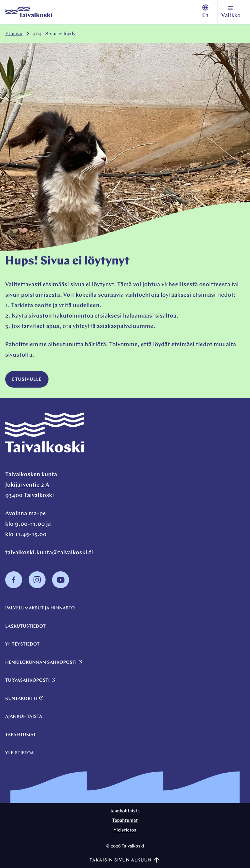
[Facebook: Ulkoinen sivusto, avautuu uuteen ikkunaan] (14, 587)
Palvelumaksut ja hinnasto (40, 608)
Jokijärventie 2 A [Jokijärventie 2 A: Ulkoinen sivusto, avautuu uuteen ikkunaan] (27, 485)
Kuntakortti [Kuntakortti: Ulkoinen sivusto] (24, 698)
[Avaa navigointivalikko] (231, 12)
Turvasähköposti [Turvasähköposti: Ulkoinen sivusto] (30, 681)
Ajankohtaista (24, 717)
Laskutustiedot (25, 626)
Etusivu (14, 34)
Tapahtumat (21, 735)
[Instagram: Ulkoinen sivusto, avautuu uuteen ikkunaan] (37, 587)
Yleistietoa (20, 753)
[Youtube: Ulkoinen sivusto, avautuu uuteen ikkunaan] (61, 587)
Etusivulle (27, 380)
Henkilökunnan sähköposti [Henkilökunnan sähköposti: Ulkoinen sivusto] (44, 662)
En (205, 11)
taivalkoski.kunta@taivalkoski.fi (49, 553)
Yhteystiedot (22, 644)
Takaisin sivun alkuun (125, 860)
